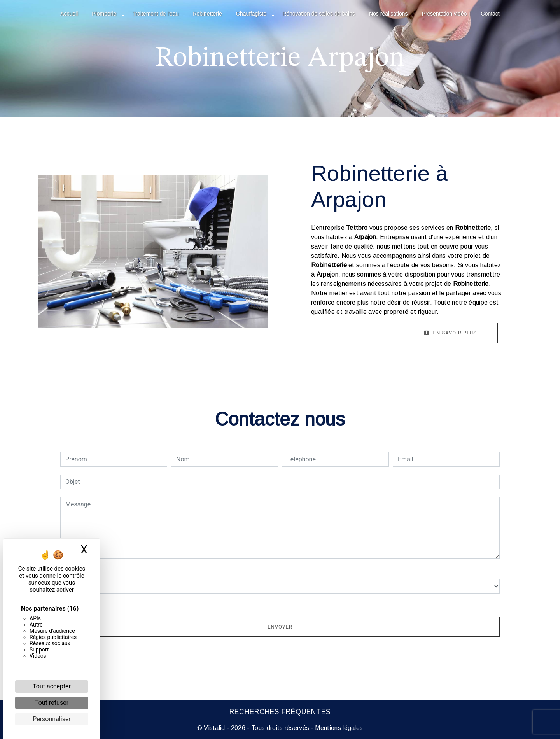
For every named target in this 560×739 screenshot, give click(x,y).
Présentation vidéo (444, 14)
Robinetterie (207, 14)
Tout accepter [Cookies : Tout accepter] (52, 686)
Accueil (69, 14)
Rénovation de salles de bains (319, 14)
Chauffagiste (251, 14)
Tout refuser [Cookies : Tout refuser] (52, 703)
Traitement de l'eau (155, 14)
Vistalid (214, 728)
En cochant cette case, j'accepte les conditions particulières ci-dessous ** (169, 604)
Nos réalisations (388, 14)
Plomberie (104, 14)
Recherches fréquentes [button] (280, 712)
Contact (490, 14)
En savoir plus (450, 333)
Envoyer (280, 627)
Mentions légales (338, 728)
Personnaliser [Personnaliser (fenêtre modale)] (52, 719)
